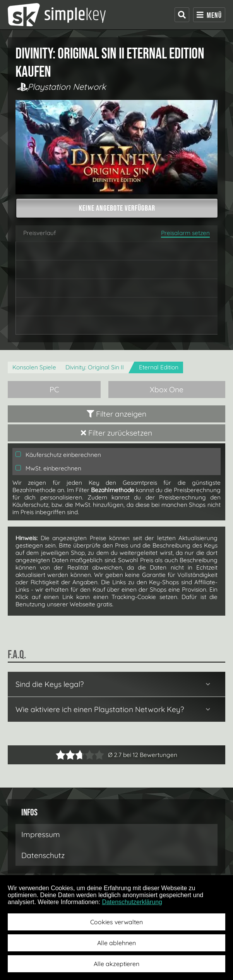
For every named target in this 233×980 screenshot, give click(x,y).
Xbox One (167, 390)
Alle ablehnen (116, 943)
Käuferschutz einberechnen (58, 455)
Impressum (41, 834)
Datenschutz (43, 855)
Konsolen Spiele (34, 367)
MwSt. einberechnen (48, 468)
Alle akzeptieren (116, 964)
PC (54, 390)
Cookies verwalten (116, 922)
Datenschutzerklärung (132, 902)
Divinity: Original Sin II (95, 367)
